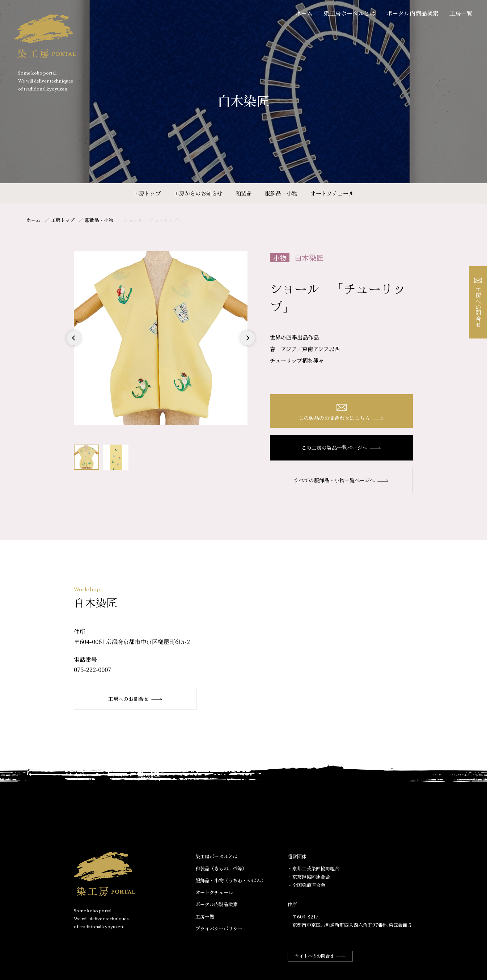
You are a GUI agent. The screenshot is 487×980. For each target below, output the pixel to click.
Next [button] (247, 345)
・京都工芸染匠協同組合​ (314, 868)
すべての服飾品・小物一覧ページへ (341, 480)
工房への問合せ (478, 302)
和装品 (244, 193)
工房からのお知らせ (198, 193)
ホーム (304, 13)
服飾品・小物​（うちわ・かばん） (231, 880)
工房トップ (147, 193)
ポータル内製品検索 (217, 904)
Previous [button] (74, 345)
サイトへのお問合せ (320, 956)
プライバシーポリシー (219, 928)
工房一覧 (461, 13)
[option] (161, 338)
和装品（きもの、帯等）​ (221, 868)
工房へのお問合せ (135, 699)
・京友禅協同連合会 (309, 877)
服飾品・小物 (281, 193)
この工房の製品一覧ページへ (341, 447)
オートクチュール (332, 193)
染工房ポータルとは (350, 13)
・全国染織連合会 (306, 885)
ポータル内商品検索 (412, 13)
